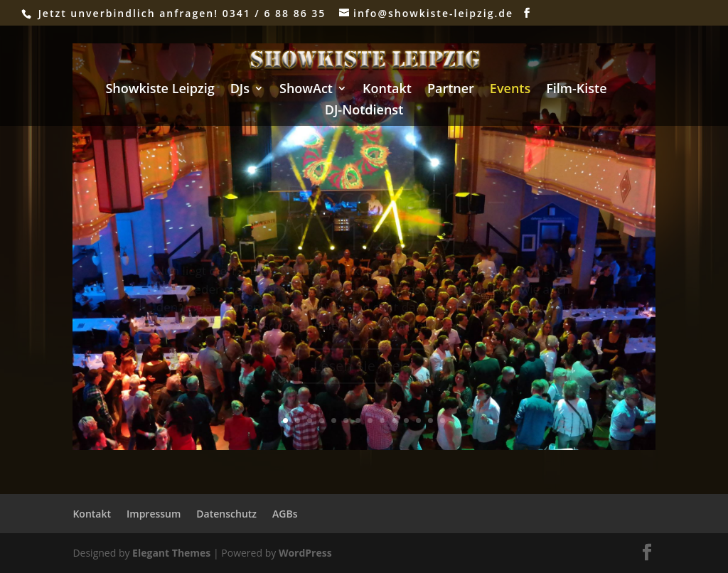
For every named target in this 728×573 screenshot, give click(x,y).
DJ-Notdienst (364, 111)
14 (443, 421)
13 (430, 421)
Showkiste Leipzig (160, 90)
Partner (451, 90)
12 (418, 421)
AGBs (285, 514)
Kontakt (387, 90)
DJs (240, 90)
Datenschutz (226, 514)
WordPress (305, 553)
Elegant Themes (171, 553)
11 (406, 421)
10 (394, 421)
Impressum (154, 514)
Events (510, 90)
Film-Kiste (576, 90)
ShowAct (306, 90)
